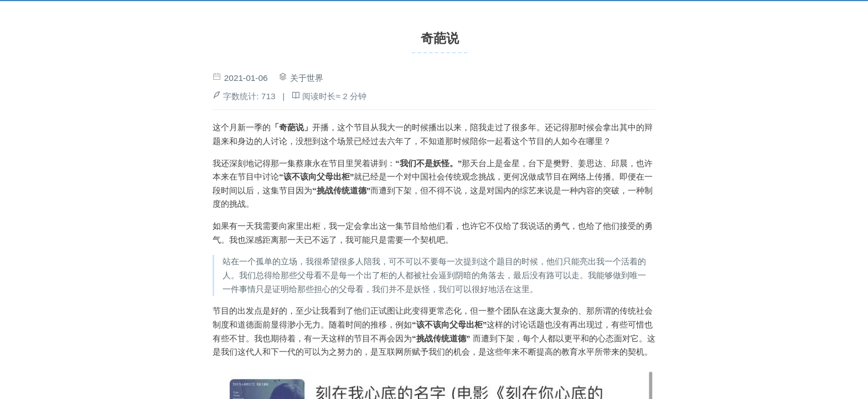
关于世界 (307, 78)
